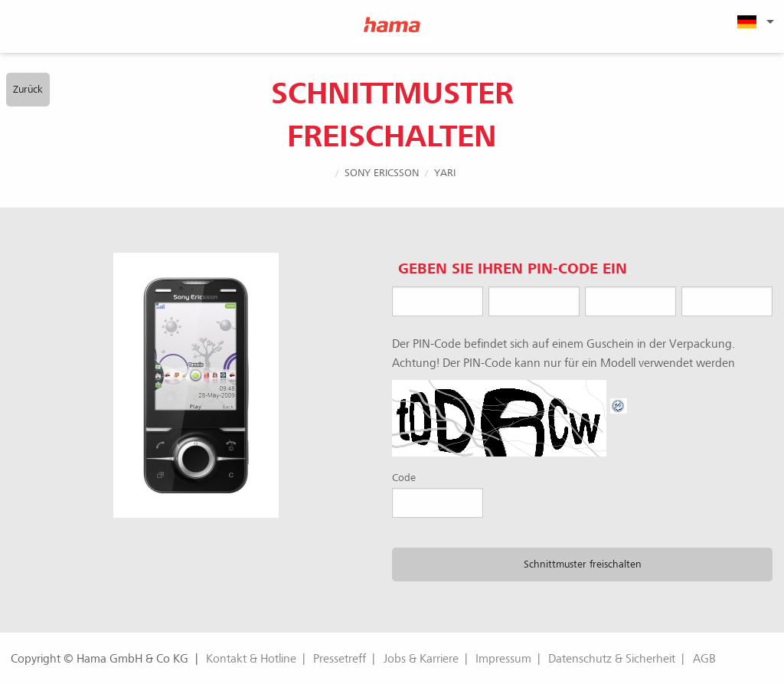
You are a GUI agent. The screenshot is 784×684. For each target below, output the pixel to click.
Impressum (503, 659)
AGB (704, 659)
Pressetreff (340, 659)
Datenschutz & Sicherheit (612, 659)
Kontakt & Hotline (251, 659)
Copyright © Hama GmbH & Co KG (100, 659)
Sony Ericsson (382, 173)
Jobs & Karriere (421, 659)
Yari (445, 173)
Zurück (28, 89)
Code (404, 478)
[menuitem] (753, 21)
